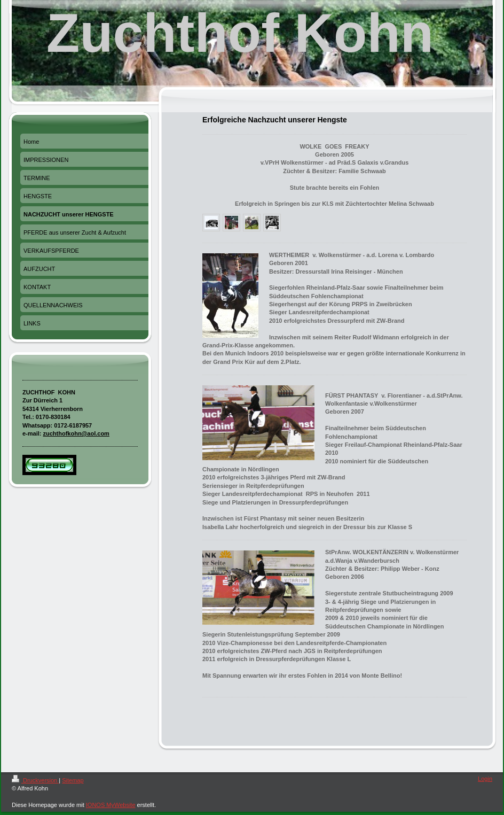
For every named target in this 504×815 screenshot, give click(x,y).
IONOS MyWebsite (111, 805)
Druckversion (35, 780)
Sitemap (73, 780)
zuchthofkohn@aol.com (76, 433)
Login (485, 779)
